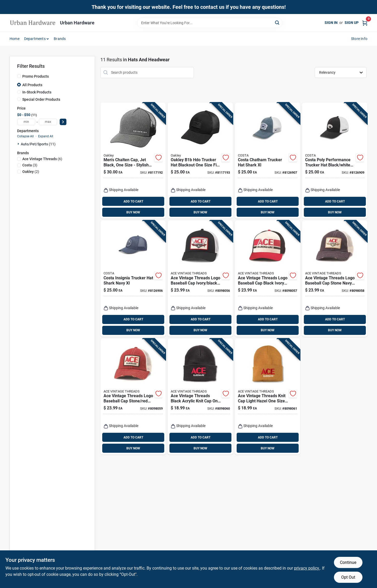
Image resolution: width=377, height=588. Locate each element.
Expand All (46, 136)
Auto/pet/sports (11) (38, 144)
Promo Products (36, 76)
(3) (30, 165)
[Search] (277, 22)
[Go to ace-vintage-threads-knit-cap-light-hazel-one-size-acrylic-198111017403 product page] (268, 397)
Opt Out (348, 577)
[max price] (48, 122)
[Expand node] (19, 144)
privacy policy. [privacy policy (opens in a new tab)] (307, 568)
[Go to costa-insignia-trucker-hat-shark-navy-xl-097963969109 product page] (133, 279)
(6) (42, 159)
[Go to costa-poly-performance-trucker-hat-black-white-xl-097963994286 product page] (335, 161)
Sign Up (352, 23)
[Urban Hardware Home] (33, 23)
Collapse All (25, 136)
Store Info (359, 39)
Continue (348, 562)
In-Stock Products (37, 92)
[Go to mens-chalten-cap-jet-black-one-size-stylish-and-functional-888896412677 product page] (133, 161)
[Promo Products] (19, 76)
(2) (31, 172)
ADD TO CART (133, 201)
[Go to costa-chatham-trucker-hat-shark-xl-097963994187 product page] (268, 161)
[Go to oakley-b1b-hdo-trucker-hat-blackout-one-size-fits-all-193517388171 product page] (200, 161)
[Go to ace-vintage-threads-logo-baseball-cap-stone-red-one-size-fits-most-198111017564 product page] (133, 397)
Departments (35, 39)
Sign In (331, 23)
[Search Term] (210, 23)
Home (15, 39)
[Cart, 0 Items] (365, 23)
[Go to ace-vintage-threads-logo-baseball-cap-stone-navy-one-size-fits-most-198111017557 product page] (335, 279)
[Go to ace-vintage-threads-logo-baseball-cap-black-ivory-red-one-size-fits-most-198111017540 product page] (268, 279)
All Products (32, 85)
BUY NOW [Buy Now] (133, 212)
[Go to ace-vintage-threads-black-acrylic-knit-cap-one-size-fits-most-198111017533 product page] (200, 397)
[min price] (26, 122)
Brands (60, 39)
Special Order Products (41, 99)
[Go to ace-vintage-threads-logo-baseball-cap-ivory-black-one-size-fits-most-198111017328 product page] (200, 279)
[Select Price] (63, 122)
